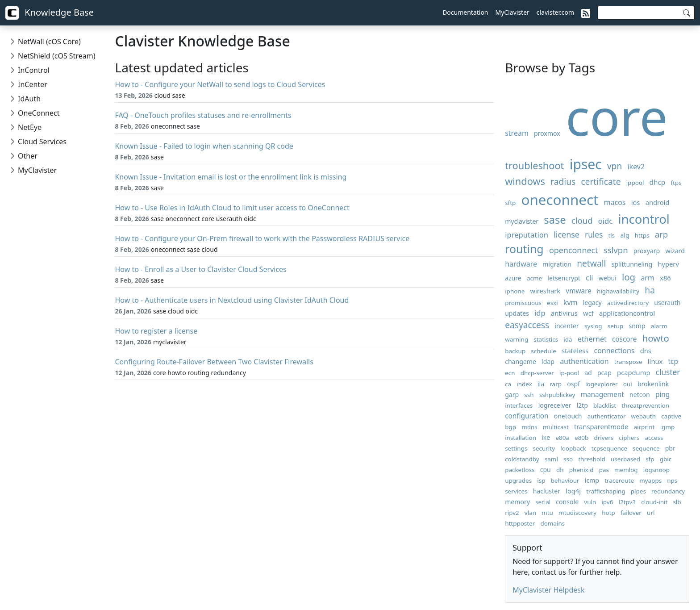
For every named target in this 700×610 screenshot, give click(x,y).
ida (568, 339)
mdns (529, 427)
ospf (573, 384)
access (654, 438)
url (651, 513)
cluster (668, 372)
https (642, 235)
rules (594, 235)
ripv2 (512, 513)
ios (636, 202)
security (544, 448)
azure (513, 278)
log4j (573, 491)
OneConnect (39, 113)
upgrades (518, 480)
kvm (571, 302)
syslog (593, 326)
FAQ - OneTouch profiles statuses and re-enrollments (203, 115)
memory (517, 502)
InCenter (33, 84)
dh (560, 470)
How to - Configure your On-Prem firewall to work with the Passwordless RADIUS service (262, 238)
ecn (510, 373)
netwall (591, 263)
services (516, 491)
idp (540, 313)
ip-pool (569, 373)
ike (546, 437)
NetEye (30, 127)
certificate (601, 182)
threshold (592, 459)
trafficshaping (606, 491)
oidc (606, 221)
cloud (582, 220)
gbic (666, 459)
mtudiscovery (577, 513)
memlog (626, 470)
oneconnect (560, 199)
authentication (584, 361)
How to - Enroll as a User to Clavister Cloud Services (200, 269)
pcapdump (633, 372)
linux (655, 361)
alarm (659, 326)
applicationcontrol (627, 313)
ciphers (629, 438)
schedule (543, 351)
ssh (529, 395)
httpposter (520, 523)
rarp (556, 384)
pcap (604, 373)
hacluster (547, 491)
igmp (668, 427)
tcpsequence (609, 448)
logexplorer (602, 384)
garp (512, 395)
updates (517, 313)
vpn (615, 166)
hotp (608, 513)
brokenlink (653, 384)
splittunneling (632, 264)
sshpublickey (557, 395)
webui (608, 278)
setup (615, 326)
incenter (567, 326)
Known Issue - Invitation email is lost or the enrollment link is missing (231, 177)
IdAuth (29, 99)
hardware (521, 264)
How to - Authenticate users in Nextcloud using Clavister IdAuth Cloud (232, 300)
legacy (592, 303)
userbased (625, 459)
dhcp (658, 182)
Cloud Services (42, 142)
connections (615, 351)
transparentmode (601, 426)
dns (646, 351)
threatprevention (645, 405)
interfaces (519, 405)
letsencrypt (564, 278)
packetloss (520, 470)
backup (515, 351)
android (658, 202)
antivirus (564, 313)
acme (534, 278)
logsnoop (656, 470)
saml (551, 459)
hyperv (668, 264)
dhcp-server (537, 373)
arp (661, 234)
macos (615, 202)
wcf (588, 313)
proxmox (547, 133)
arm (648, 278)
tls (612, 235)
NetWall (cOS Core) (49, 42)
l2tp (582, 405)
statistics (546, 339)
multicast (556, 427)
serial (543, 502)
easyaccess (527, 325)
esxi (552, 303)
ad (588, 373)
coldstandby (522, 459)
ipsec (586, 164)
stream (517, 133)
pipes (638, 491)
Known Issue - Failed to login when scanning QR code (204, 146)
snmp (637, 326)
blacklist (605, 405)
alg (625, 235)
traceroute (619, 480)
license (567, 234)
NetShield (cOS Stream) (56, 56)
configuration (527, 416)
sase (555, 220)
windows (525, 181)
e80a (562, 438)
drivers (604, 438)
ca (508, 384)
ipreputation (527, 235)
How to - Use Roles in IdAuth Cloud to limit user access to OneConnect (232, 208)
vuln (590, 502)
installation (521, 438)
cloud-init (654, 502)
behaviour (565, 480)
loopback (573, 448)
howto (656, 338)
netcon (640, 395)
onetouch (568, 416)
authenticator (607, 416)
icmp (592, 480)
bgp (510, 427)
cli (590, 278)
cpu (546, 470)
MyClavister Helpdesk (548, 590)
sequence (646, 448)
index (524, 384)
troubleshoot (534, 165)
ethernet (592, 339)
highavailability (618, 291)
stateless (575, 351)
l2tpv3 (627, 502)
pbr (670, 448)
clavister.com (555, 12)
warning (517, 339)
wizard (675, 251)
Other (28, 156)
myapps (650, 480)
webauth (644, 416)
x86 (665, 278)
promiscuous (523, 303)
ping (662, 395)
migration (557, 264)
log (629, 277)
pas (604, 470)
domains (552, 523)
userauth (667, 303)
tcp (673, 361)
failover (631, 513)
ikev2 (636, 167)
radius (563, 182)
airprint (644, 427)
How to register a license (156, 331)
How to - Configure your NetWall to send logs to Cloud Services (220, 84)
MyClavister (512, 12)
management (602, 395)
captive (671, 416)
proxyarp (647, 251)
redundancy (668, 491)
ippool (635, 183)
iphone (515, 291)
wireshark (545, 291)
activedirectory (628, 303)
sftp (510, 203)
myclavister (522, 221)
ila (541, 384)
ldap (548, 361)
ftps (676, 183)
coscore (624, 339)
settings (516, 448)
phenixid (581, 470)
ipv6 (607, 502)
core (617, 116)
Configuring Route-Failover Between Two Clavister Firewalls (214, 362)
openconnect (574, 250)
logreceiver (555, 405)
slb (677, 502)
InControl (34, 70)
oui (628, 384)
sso (568, 459)
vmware (579, 291)
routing (524, 249)
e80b (581, 438)
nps (672, 480)
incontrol (644, 219)
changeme (521, 361)
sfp (650, 459)
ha (650, 290)
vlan (530, 513)
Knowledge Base (50, 13)
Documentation (465, 12)
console (567, 502)
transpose (628, 362)
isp (541, 480)
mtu (547, 513)
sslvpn (616, 250)
